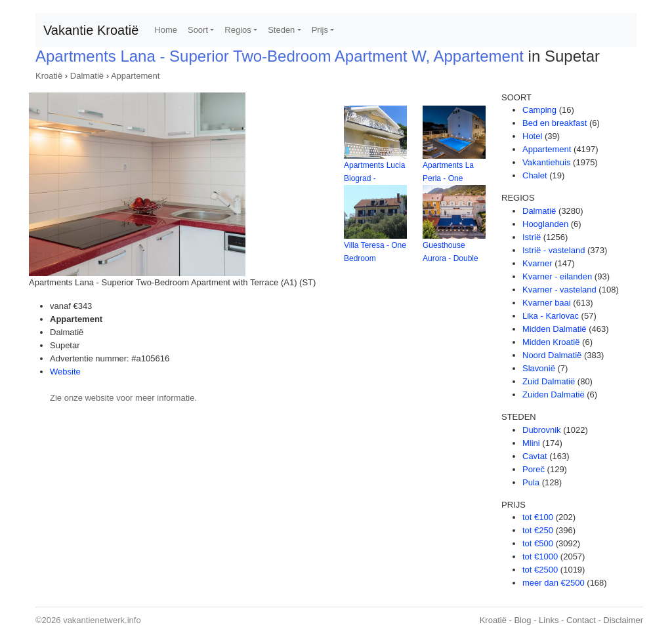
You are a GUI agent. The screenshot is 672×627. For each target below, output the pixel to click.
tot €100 (538, 517)
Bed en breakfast (555, 123)
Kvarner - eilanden (557, 276)
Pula (531, 482)
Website (65, 372)
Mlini (531, 443)
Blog (522, 620)
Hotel (532, 136)
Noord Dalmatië (552, 355)
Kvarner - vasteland (559, 290)
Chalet (535, 175)
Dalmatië (87, 76)
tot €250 (538, 530)
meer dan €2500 (554, 583)
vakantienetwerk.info (102, 620)
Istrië (532, 237)
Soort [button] (198, 30)
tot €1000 (540, 556)
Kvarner (537, 263)
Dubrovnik (542, 430)
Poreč (534, 469)
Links (549, 620)
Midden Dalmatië (555, 329)
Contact (581, 620)
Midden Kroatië (551, 342)
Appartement (135, 76)
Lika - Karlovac (551, 316)
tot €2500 (540, 570)
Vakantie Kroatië (91, 30)
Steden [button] (281, 30)
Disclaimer (623, 620)
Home (166, 30)
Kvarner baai (547, 303)
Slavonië (539, 368)
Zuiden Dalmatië (554, 394)
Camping (539, 110)
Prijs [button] (320, 30)
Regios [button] (238, 30)
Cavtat (535, 456)
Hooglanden (545, 224)
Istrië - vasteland (554, 250)
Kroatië (49, 76)
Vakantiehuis (546, 162)
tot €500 (538, 543)
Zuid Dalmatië (549, 381)
